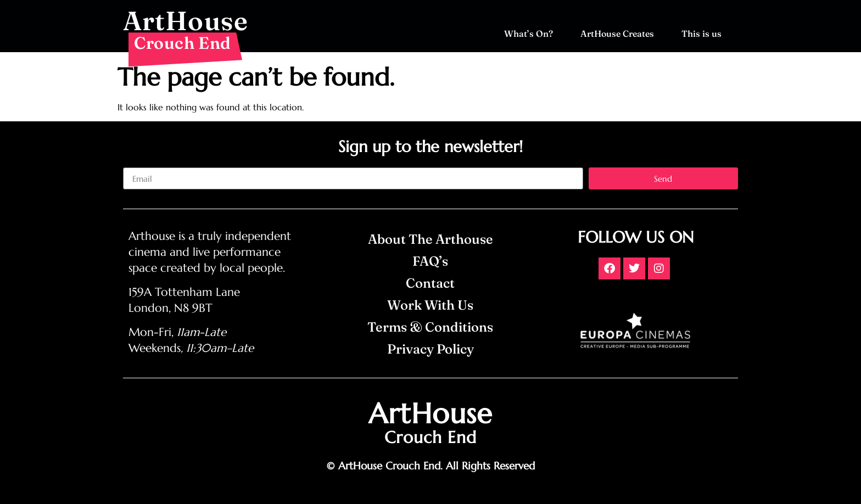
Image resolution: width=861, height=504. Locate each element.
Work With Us (430, 305)
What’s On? (531, 33)
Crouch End (183, 43)
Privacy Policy (431, 349)
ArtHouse (186, 21)
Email (133, 163)
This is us (704, 33)
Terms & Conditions (430, 327)
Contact (430, 283)
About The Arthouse (431, 239)
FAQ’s (430, 261)
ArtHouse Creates (620, 33)
